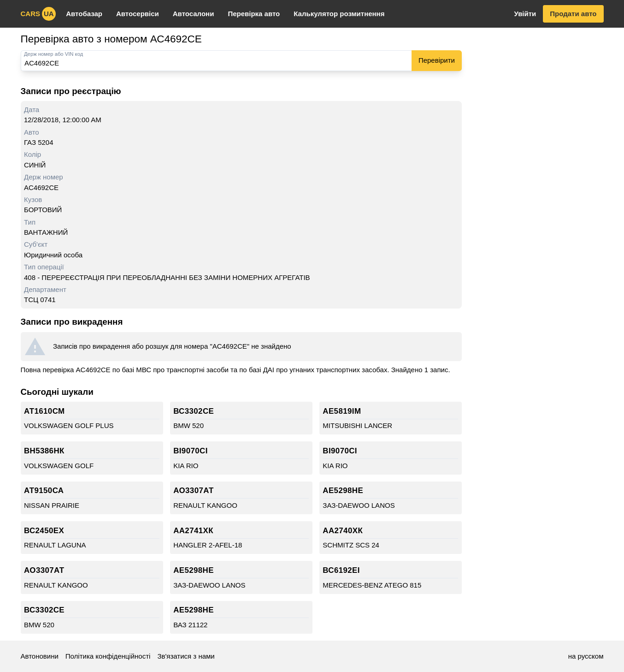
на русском (586, 656)
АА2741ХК (193, 531)
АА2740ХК (343, 531)
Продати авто (573, 14)
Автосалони (194, 14)
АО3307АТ (194, 491)
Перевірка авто (254, 14)
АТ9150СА (44, 491)
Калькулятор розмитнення (339, 14)
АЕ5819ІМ (342, 411)
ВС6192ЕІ (341, 570)
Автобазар (84, 14)
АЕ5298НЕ (343, 491)
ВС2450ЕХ (44, 531)
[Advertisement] (538, 170)
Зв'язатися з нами (186, 656)
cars (38, 14)
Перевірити (437, 60)
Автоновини (40, 656)
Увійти (525, 14)
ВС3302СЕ (194, 411)
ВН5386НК (44, 451)
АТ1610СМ (44, 411)
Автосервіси (138, 14)
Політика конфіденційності (108, 656)
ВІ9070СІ (191, 451)
